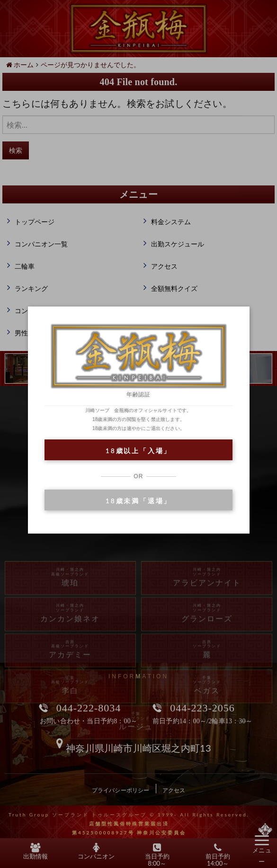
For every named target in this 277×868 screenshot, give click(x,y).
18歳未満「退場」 (138, 501)
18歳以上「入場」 (138, 451)
